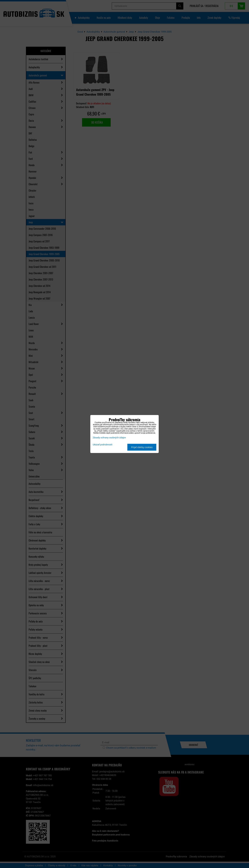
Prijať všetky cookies (142, 447)
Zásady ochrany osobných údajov (109, 438)
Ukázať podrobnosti (102, 445)
